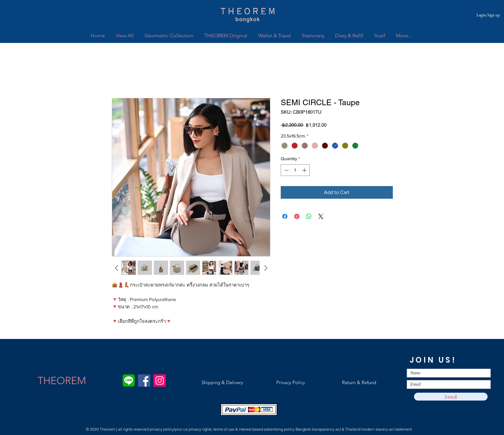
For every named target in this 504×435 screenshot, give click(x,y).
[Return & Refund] (359, 382)
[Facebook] (144, 381)
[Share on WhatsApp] (309, 216)
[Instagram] (160, 381)
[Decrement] (286, 170)
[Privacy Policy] (291, 382)
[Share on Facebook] (285, 216)
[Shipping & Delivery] (222, 382)
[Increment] (305, 170)
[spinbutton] (295, 170)
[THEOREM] (62, 381)
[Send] (451, 397)
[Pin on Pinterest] (297, 216)
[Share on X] (321, 216)
